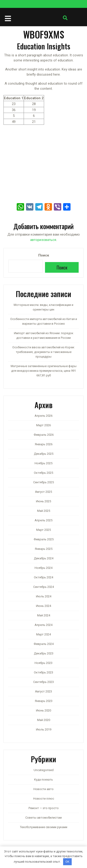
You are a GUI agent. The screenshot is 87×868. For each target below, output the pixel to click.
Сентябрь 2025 (43, 482)
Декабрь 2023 (44, 653)
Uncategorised (44, 770)
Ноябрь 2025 (43, 463)
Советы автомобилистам (43, 818)
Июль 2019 (44, 729)
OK (67, 862)
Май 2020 (44, 720)
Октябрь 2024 (43, 577)
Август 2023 (43, 691)
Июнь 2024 (43, 606)
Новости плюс (44, 799)
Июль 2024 (44, 596)
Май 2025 (44, 511)
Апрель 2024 (43, 625)
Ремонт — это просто (44, 808)
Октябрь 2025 (43, 473)
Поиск (44, 255)
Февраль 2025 (44, 539)
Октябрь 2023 (43, 672)
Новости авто (43, 789)
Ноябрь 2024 (43, 568)
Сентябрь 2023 (43, 682)
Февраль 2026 (44, 435)
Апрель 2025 (43, 520)
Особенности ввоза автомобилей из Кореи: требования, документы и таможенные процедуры (43, 352)
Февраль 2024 (44, 644)
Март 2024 (43, 634)
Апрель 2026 (43, 416)
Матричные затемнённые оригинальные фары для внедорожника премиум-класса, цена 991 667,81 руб (44, 371)
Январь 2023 (44, 701)
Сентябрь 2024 (43, 587)
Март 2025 (43, 530)
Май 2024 (44, 615)
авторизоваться (43, 240)
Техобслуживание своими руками (44, 827)
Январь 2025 (44, 549)
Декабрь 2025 (44, 454)
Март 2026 (43, 425)
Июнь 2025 (43, 501)
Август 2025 (43, 492)
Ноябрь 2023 (43, 663)
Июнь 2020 (43, 710)
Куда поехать (43, 780)
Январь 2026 (44, 444)
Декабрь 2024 (44, 558)
